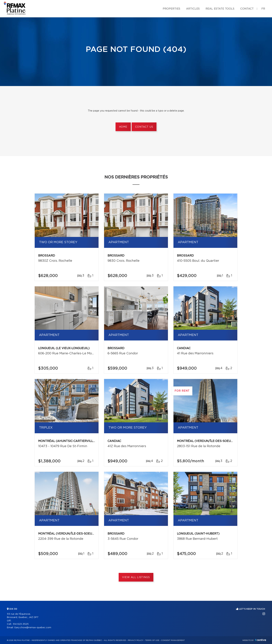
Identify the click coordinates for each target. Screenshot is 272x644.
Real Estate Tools (220, 9)
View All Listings (136, 577)
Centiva (261, 640)
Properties (171, 9)
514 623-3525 (21, 624)
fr (263, 9)
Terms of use (152, 640)
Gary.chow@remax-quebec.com (33, 628)
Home (123, 127)
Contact (247, 9)
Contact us (144, 127)
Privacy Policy (136, 640)
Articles (193, 9)
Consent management (173, 640)
